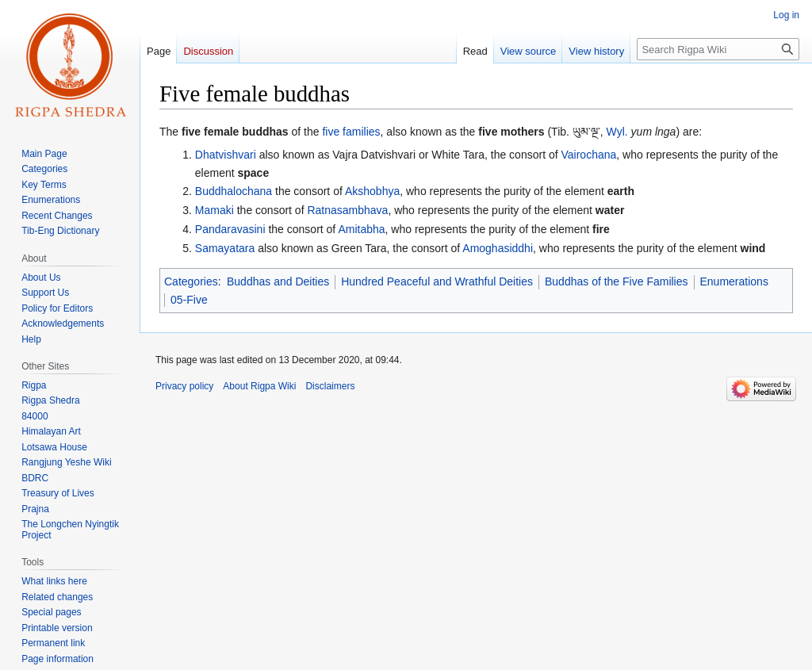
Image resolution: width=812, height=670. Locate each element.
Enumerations (734, 281)
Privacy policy (184, 386)
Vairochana (588, 155)
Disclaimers (330, 386)
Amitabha (361, 229)
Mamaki (214, 210)
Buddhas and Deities (278, 281)
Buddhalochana (234, 191)
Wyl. (617, 132)
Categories (191, 281)
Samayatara (225, 248)
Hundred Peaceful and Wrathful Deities (437, 281)
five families (351, 132)
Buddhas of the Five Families (617, 281)
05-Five (189, 300)
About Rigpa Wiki (259, 386)
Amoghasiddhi (498, 248)
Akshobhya (372, 191)
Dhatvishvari (226, 155)
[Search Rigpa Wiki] (718, 49)
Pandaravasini (230, 229)
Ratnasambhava (347, 210)
